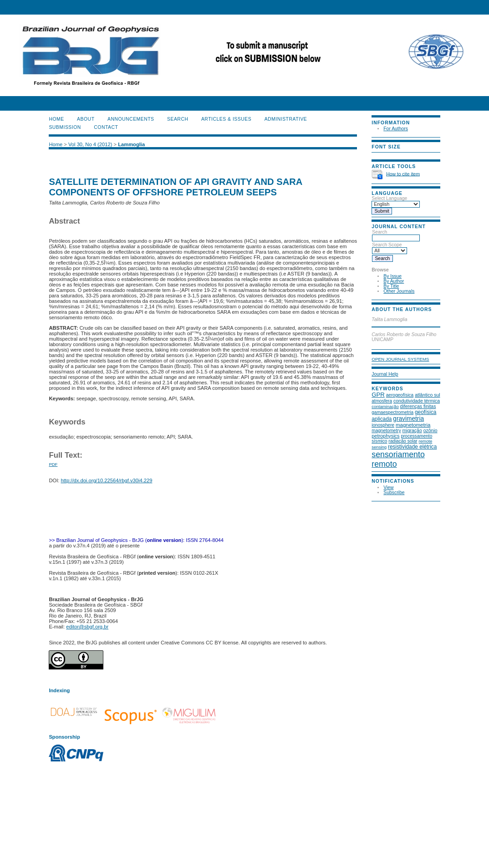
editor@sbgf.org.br (87, 627)
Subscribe (394, 493)
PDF (53, 464)
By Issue (392, 276)
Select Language (389, 198)
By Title (391, 286)
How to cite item (403, 174)
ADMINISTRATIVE (286, 119)
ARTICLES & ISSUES (226, 119)
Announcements (131, 119)
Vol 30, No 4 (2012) (90, 144)
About (86, 119)
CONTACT (106, 127)
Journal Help (385, 374)
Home (56, 119)
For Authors (396, 129)
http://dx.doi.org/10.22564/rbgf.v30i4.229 (107, 480)
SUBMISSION (65, 127)
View (388, 488)
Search (396, 235)
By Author (394, 281)
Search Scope (390, 248)
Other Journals (399, 291)
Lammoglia (131, 144)
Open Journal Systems (400, 359)
